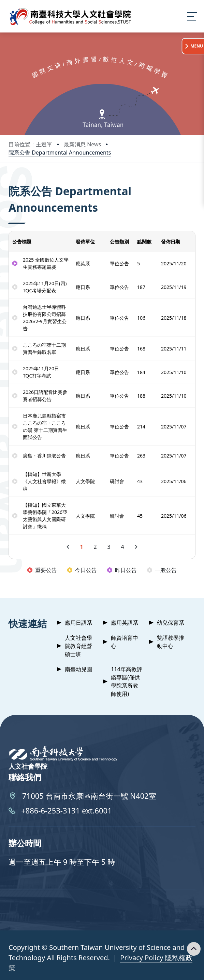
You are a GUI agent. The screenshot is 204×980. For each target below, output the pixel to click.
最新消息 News (82, 144)
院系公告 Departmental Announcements (60, 153)
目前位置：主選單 (30, 144)
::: (10, 182)
